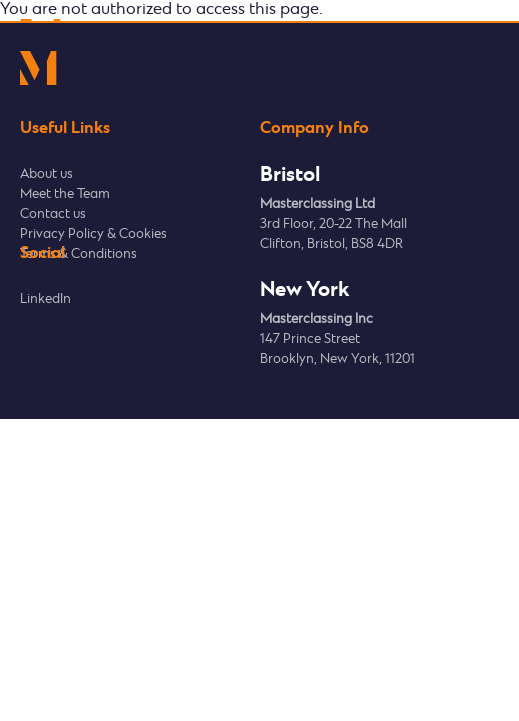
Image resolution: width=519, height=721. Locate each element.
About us (46, 174)
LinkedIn (45, 299)
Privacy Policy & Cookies (93, 234)
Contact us (53, 214)
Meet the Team (65, 194)
